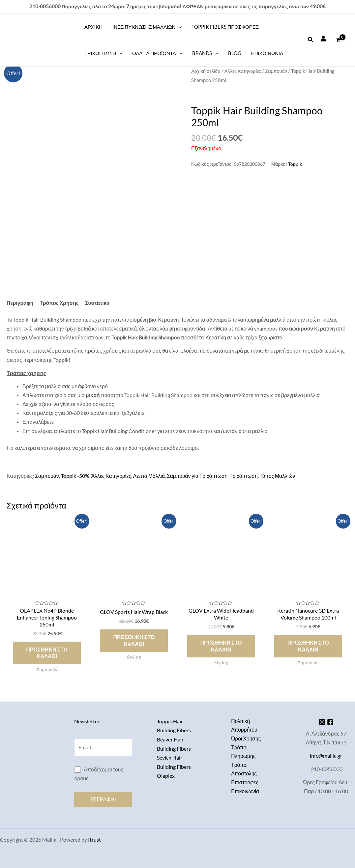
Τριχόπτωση (247, 476)
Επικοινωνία (245, 792)
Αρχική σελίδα (206, 71)
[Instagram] (321, 722)
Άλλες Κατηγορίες (244, 71)
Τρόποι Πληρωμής (244, 752)
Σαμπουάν (278, 71)
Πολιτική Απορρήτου (244, 725)
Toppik (295, 164)
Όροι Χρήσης (246, 739)
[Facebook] (331, 722)
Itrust (94, 839)
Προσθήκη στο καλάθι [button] (47, 653)
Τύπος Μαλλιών (282, 476)
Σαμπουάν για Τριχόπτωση (200, 476)
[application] (178, 27)
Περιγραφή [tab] (20, 303)
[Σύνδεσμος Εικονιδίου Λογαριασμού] (323, 39)
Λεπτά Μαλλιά (151, 476)
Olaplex (166, 775)
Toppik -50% (75, 476)
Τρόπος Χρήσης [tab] (60, 303)
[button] (311, 40)
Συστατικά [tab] (99, 303)
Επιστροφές (245, 783)
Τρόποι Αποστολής (244, 770)
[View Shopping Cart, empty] (338, 40)
